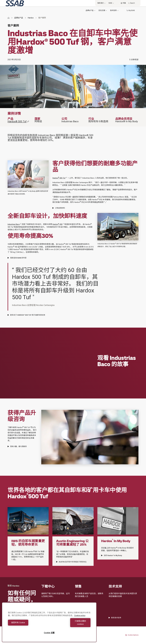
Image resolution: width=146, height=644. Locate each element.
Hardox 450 (58, 224)
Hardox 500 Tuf (60, 178)
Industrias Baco (14, 224)
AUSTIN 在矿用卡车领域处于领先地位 (71, 562)
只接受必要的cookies (71, 624)
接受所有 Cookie (28, 624)
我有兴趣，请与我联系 (17, 446)
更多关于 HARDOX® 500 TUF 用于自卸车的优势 (26, 315)
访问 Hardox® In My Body (112, 555)
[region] (49, 624)
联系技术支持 (115, 618)
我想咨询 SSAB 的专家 (17, 258)
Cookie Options (132, 635)
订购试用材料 (59, 208)
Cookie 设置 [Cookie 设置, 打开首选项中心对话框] (49, 633)
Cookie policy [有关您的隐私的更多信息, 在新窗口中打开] (80, 619)
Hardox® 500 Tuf (18, 121)
